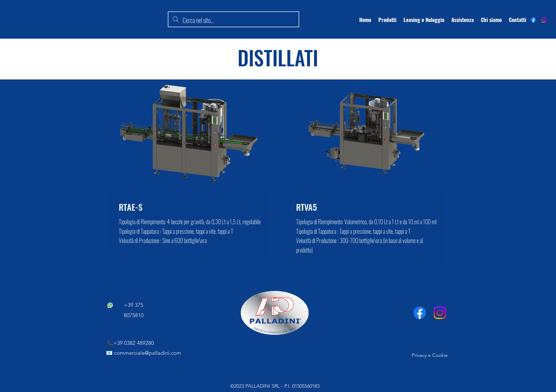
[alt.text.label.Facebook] (533, 20)
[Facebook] (420, 313)
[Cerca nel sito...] (233, 21)
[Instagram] (544, 20)
